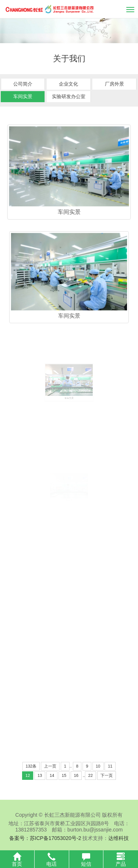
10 (91, 767)
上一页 (54, 767)
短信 (86, 860)
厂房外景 (114, 84)
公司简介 (23, 84)
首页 (17, 860)
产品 (121, 860)
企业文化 (68, 84)
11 (101, 767)
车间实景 (23, 96)
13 (47, 775)
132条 (40, 767)
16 (75, 775)
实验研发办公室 (69, 96)
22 (86, 775)
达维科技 (118, 838)
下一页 (98, 775)
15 (65, 775)
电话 (52, 860)
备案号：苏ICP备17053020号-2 (45, 838)
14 (56, 775)
